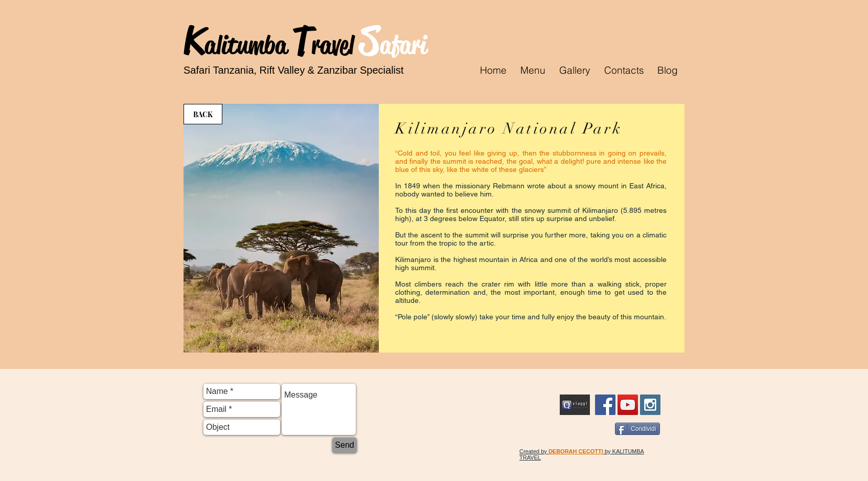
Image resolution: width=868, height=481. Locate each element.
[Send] (345, 445)
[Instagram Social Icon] (650, 405)
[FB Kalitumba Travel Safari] (605, 405)
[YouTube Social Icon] (628, 405)
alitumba (248, 45)
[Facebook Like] (591, 430)
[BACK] (203, 114)
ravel (335, 45)
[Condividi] (637, 429)
